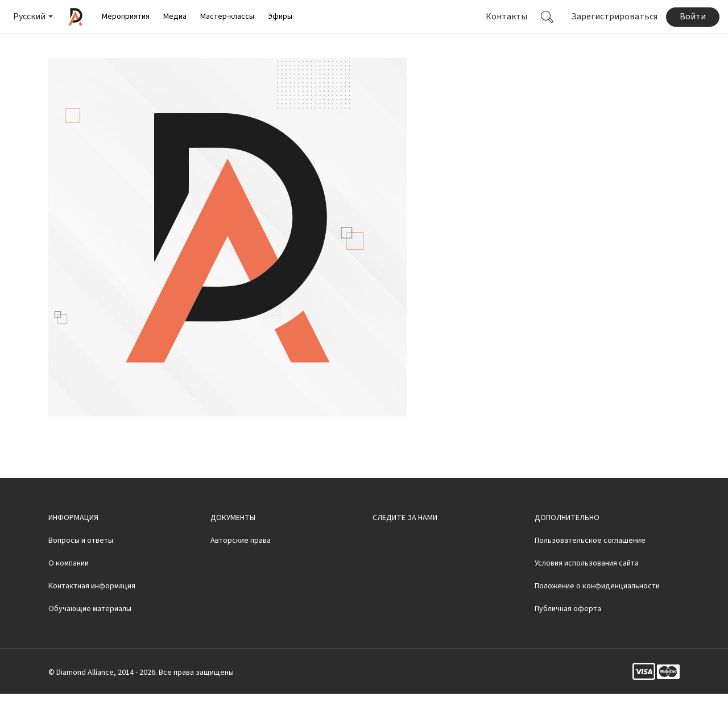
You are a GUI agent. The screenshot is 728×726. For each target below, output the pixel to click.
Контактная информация (92, 618)
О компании (69, 595)
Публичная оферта (568, 641)
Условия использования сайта (587, 595)
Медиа (175, 16)
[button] (32, 16)
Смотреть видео (512, 47)
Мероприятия (126, 16)
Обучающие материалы (90, 641)
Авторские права (241, 572)
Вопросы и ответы (81, 572)
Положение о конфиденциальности (597, 618)
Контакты (506, 16)
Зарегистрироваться (614, 16)
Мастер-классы (227, 16)
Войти (693, 16)
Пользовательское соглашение (590, 572)
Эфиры (280, 16)
